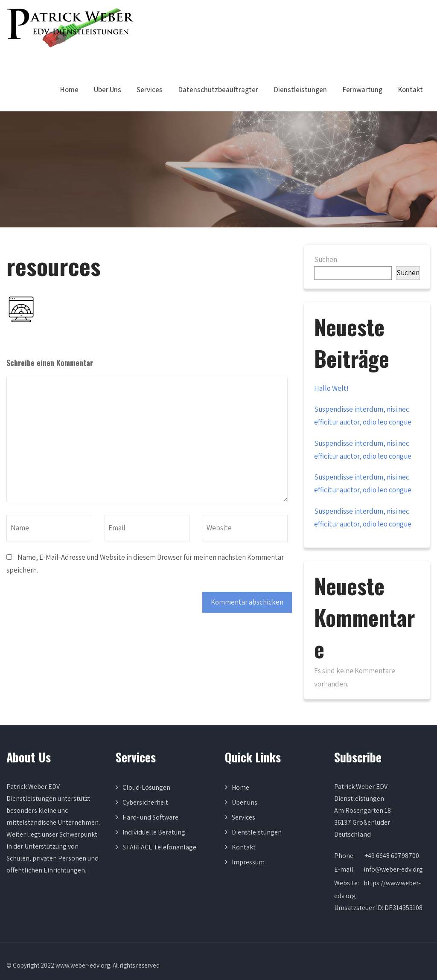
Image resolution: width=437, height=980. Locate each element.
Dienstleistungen (300, 90)
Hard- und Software (150, 817)
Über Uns (108, 90)
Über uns (245, 802)
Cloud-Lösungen (146, 787)
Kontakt (410, 90)
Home (69, 90)
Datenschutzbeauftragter (218, 90)
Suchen (326, 259)
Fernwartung (362, 90)
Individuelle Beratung (154, 832)
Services (150, 90)
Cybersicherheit (145, 802)
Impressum (248, 862)
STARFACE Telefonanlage (159, 847)
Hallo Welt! (331, 388)
